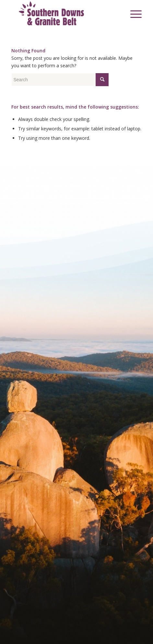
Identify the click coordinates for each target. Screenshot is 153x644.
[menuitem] (118, 13)
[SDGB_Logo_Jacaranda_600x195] (63, 13)
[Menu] (133, 13)
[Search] (118, 13)
